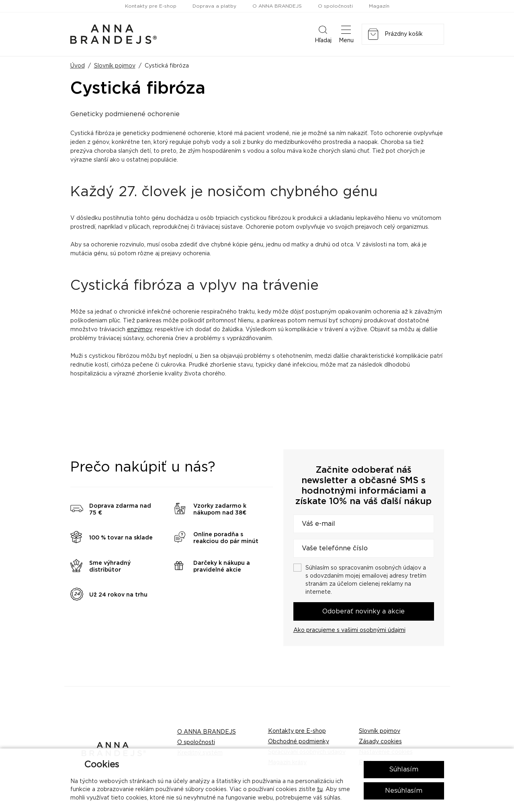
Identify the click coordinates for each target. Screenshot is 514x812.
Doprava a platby (214, 6)
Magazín (379, 6)
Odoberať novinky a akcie (363, 611)
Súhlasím (404, 769)
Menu (346, 34)
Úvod (78, 66)
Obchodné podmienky (299, 742)
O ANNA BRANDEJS (277, 6)
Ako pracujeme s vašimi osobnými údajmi (349, 630)
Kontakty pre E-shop (151, 6)
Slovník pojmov (115, 66)
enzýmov (139, 330)
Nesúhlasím (404, 791)
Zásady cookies (380, 742)
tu (320, 789)
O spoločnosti (335, 6)
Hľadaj (323, 34)
